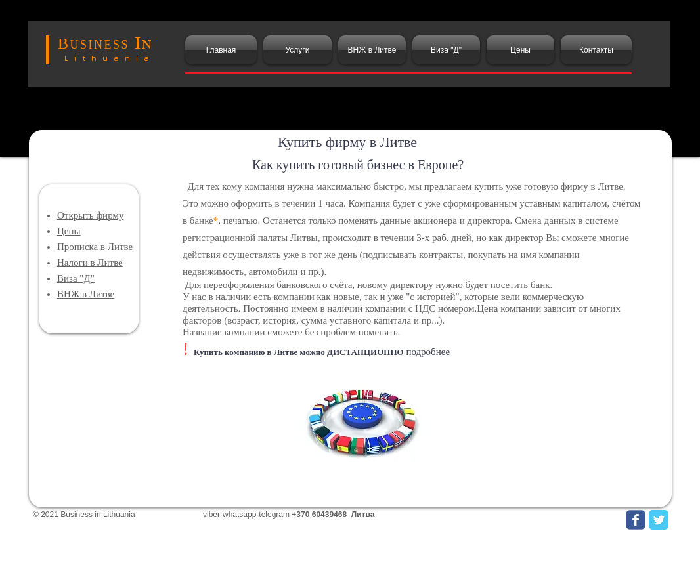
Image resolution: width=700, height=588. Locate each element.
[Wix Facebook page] (636, 520)
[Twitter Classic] (659, 520)
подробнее (428, 352)
